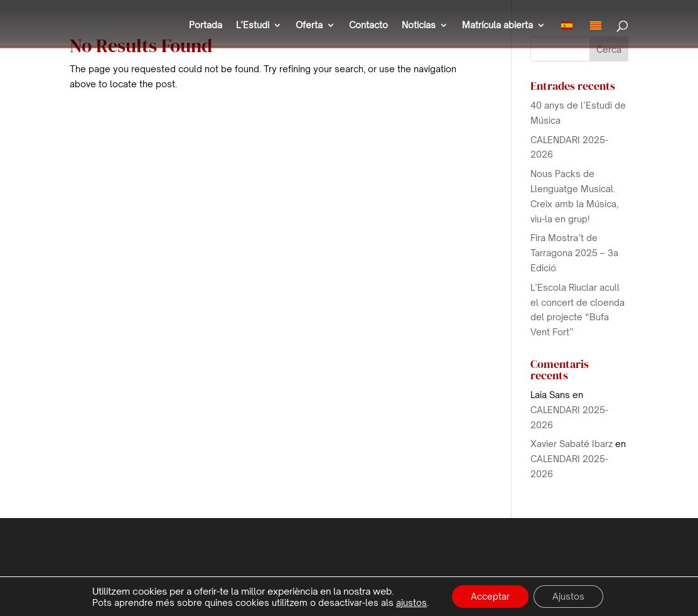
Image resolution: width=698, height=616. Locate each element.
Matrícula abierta (497, 25)
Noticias (419, 25)
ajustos (411, 602)
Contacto (368, 25)
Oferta (309, 25)
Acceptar (490, 596)
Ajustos (568, 596)
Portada (206, 25)
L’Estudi (253, 25)
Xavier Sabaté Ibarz (572, 444)
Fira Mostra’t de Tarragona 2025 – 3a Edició (574, 253)
